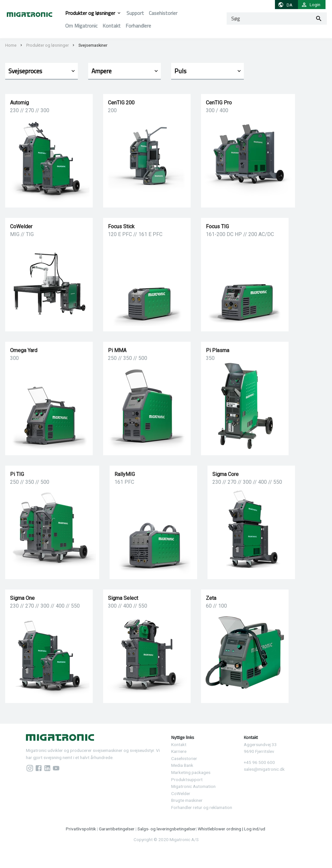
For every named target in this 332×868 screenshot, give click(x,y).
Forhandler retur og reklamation (202, 807)
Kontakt (112, 26)
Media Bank (182, 765)
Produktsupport (187, 779)
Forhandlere (138, 26)
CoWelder (181, 793)
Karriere (179, 751)
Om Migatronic (81, 26)
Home (11, 45)
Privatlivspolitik (81, 829)
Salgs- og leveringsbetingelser (167, 829)
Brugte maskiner (187, 800)
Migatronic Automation (193, 786)
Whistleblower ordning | (221, 829)
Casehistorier (163, 13)
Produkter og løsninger (90, 13)
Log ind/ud (255, 829)
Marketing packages (191, 772)
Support (135, 13)
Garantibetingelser (117, 829)
